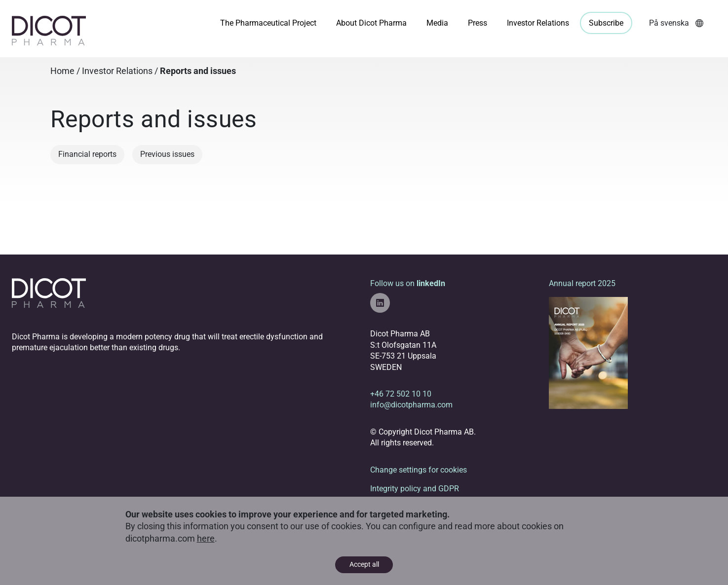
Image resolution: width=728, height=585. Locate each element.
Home (62, 71)
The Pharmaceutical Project (268, 23)
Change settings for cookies (419, 470)
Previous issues (167, 154)
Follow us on (408, 296)
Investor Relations (538, 23)
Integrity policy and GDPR (415, 489)
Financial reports (87, 154)
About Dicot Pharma (371, 23)
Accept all (364, 565)
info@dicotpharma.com (411, 405)
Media (437, 23)
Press (478, 23)
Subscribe (606, 23)
